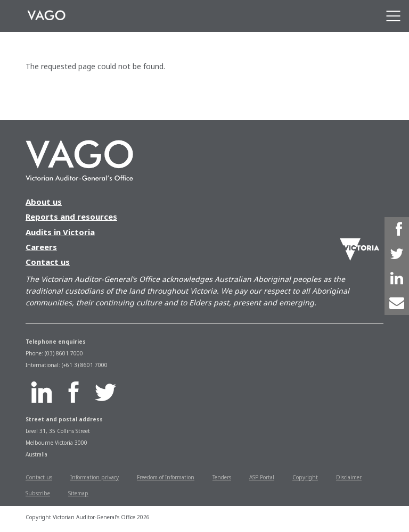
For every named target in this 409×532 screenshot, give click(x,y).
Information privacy (95, 477)
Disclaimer (349, 477)
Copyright (305, 477)
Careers (41, 247)
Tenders (222, 477)
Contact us (48, 262)
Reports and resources (71, 217)
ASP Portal (262, 477)
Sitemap (78, 493)
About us (44, 202)
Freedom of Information (166, 477)
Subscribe (38, 493)
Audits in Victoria (60, 232)
